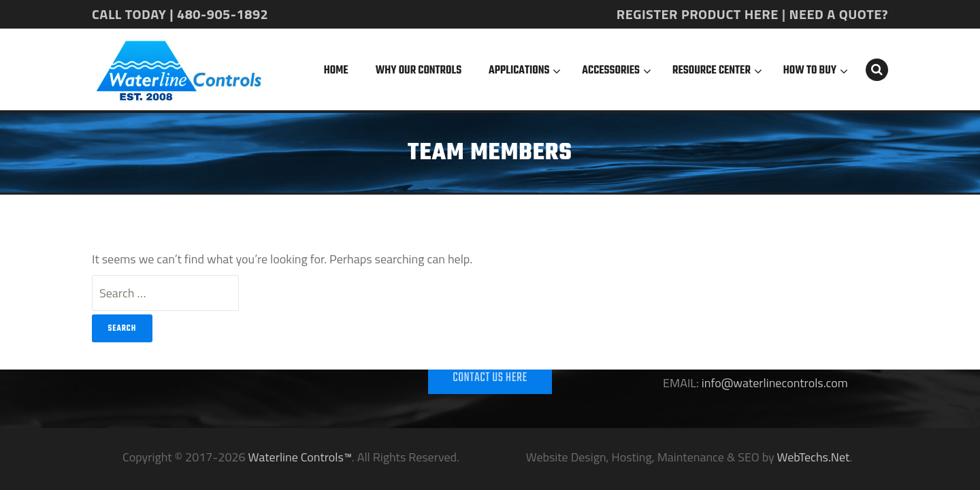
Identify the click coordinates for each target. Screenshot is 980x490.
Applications (519, 71)
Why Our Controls (419, 71)
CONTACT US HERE (490, 378)
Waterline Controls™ (300, 457)
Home (336, 71)
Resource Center (712, 71)
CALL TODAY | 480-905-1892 (180, 14)
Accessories (611, 71)
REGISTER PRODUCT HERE (698, 14)
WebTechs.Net (814, 457)
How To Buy (810, 71)
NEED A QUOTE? (839, 14)
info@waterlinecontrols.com (773, 383)
